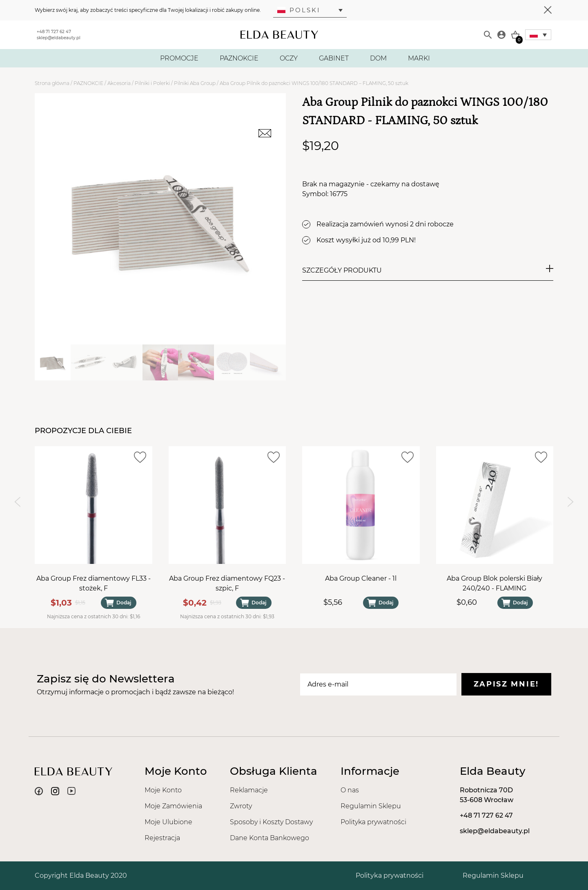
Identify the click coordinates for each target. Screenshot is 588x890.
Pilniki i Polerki (152, 83)
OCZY (289, 58)
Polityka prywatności (373, 822)
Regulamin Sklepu (371, 806)
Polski (299, 10)
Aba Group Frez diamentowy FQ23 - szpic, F (227, 583)
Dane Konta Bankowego (269, 838)
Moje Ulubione (168, 822)
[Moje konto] (501, 35)
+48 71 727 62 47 (54, 32)
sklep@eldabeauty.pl (59, 38)
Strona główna (52, 83)
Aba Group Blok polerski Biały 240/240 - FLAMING (494, 583)
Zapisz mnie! (506, 684)
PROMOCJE (179, 58)
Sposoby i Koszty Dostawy (271, 822)
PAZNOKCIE (239, 58)
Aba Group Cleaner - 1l (361, 578)
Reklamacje (249, 790)
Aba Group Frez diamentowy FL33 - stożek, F (94, 583)
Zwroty (241, 806)
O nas (350, 790)
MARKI (419, 58)
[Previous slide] (17, 502)
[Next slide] (571, 502)
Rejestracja (162, 838)
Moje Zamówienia (173, 806)
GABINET (334, 58)
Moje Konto (163, 790)
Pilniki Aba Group (195, 83)
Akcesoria (119, 83)
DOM (378, 58)
